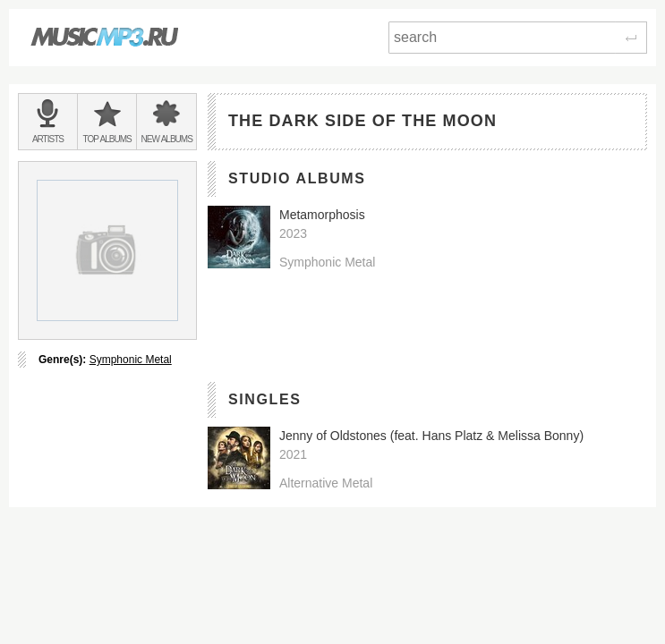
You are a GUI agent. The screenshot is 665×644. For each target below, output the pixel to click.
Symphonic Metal (131, 360)
